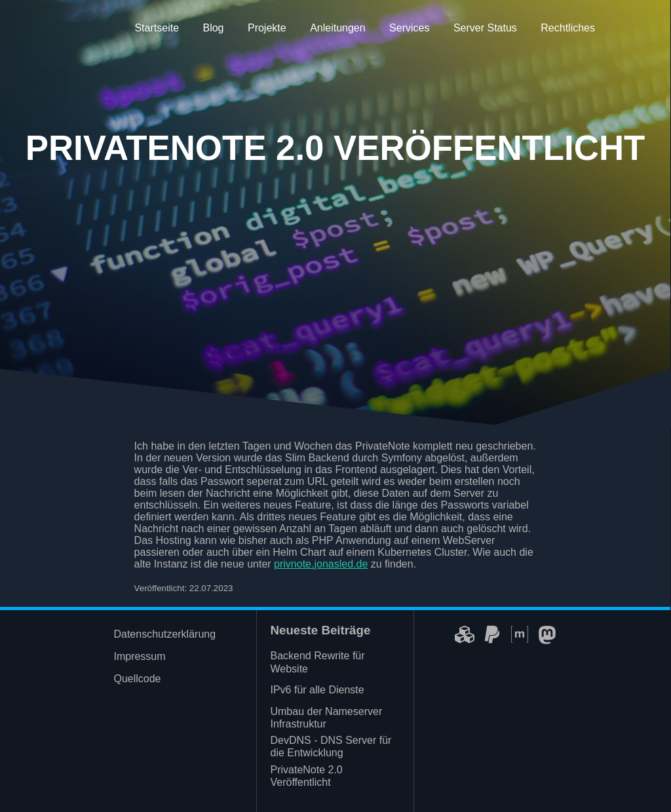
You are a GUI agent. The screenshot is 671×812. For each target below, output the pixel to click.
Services (409, 28)
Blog (213, 28)
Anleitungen (338, 28)
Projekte (267, 28)
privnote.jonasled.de (321, 564)
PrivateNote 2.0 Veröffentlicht (306, 776)
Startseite (157, 28)
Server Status (485, 28)
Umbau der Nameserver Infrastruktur (326, 718)
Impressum (139, 656)
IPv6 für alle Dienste (317, 690)
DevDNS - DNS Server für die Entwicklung (331, 746)
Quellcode (137, 679)
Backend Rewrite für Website (317, 662)
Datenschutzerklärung (164, 634)
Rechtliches (568, 28)
